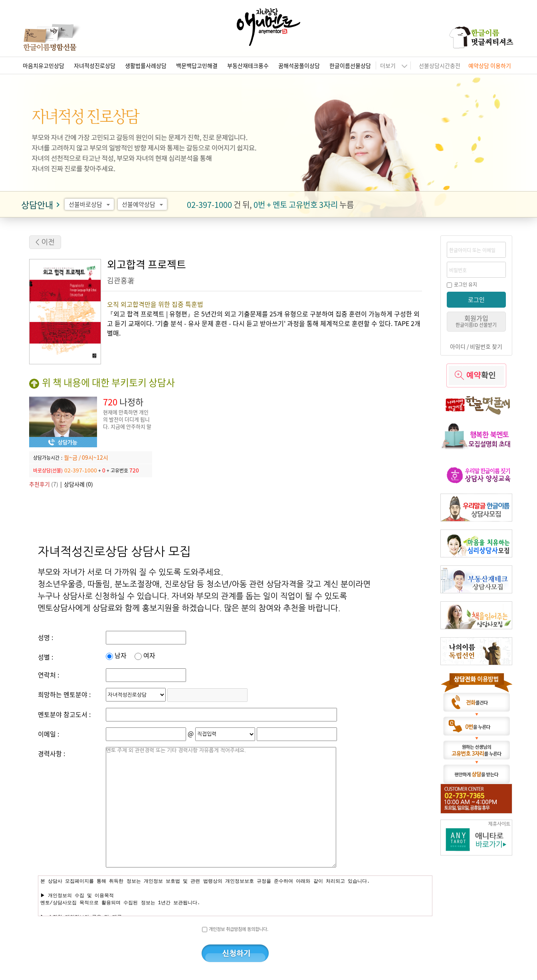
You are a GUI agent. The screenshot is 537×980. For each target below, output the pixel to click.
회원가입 (476, 321)
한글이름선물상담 (350, 65)
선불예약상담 (144, 204)
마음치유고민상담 (44, 65)
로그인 (476, 299)
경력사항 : (52, 753)
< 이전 (45, 242)
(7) (44, 484)
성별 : (46, 657)
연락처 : (49, 675)
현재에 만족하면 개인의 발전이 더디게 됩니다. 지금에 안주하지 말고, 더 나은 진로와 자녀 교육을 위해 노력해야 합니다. (127, 430)
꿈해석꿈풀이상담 (299, 65)
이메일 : (49, 734)
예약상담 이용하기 (490, 65)
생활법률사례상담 (146, 65)
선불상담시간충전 (440, 65)
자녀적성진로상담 (95, 65)
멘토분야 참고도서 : (64, 714)
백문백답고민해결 (197, 65)
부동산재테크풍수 (248, 65)
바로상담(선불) (48, 470)
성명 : (46, 637)
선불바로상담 (90, 204)
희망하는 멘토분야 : (64, 694)
